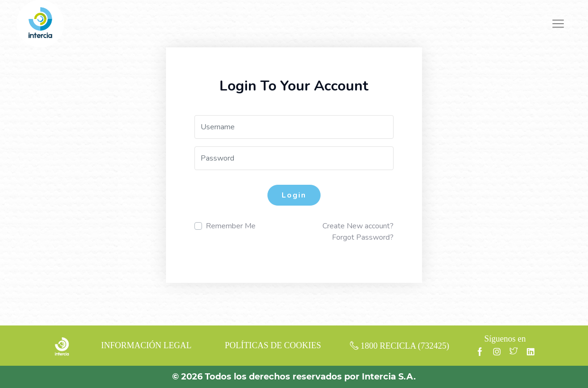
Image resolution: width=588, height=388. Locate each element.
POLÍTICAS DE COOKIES (273, 345)
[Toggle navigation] (558, 24)
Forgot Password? (363, 237)
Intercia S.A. (389, 377)
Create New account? (358, 226)
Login (294, 195)
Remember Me (231, 226)
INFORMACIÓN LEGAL (146, 345)
